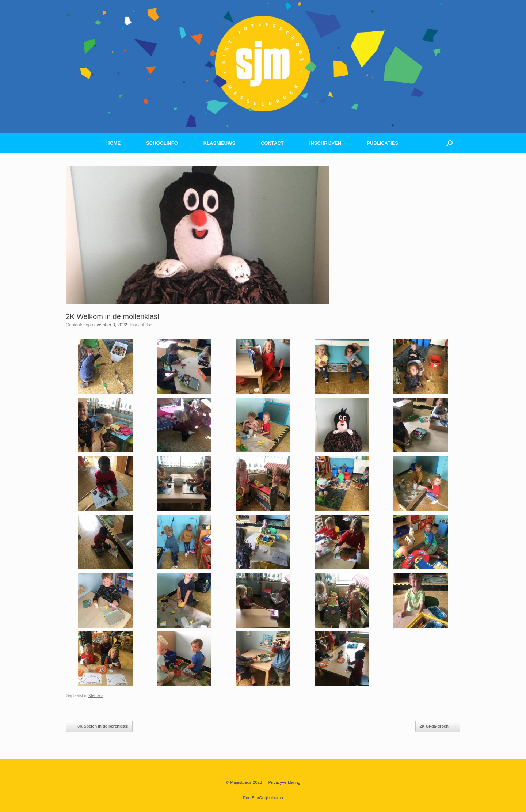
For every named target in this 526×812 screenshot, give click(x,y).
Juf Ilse (145, 325)
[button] (449, 143)
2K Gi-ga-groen (438, 726)
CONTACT (272, 143)
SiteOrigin (261, 798)
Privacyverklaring (284, 782)
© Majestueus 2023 (244, 782)
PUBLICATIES (382, 143)
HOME (113, 143)
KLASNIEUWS (219, 143)
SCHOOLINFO (162, 143)
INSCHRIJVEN (325, 143)
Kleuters (96, 695)
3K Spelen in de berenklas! (99, 726)
